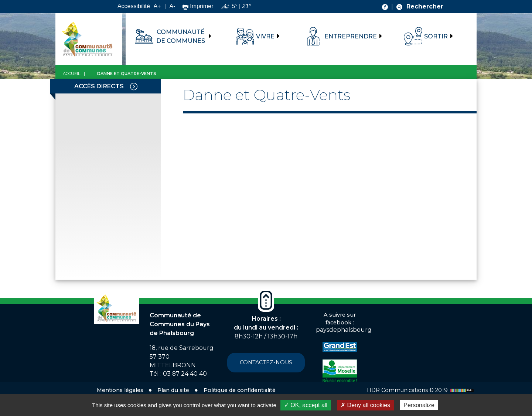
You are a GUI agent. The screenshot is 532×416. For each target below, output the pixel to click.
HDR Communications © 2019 (421, 390)
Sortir (436, 36)
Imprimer (198, 6)
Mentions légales (120, 390)
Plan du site (173, 390)
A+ (157, 6)
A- (172, 6)
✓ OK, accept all (306, 405)
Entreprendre (351, 36)
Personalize (419, 405)
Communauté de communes (181, 36)
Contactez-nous (266, 362)
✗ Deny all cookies (365, 405)
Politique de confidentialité (240, 390)
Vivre (265, 36)
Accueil (71, 74)
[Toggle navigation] (134, 86)
